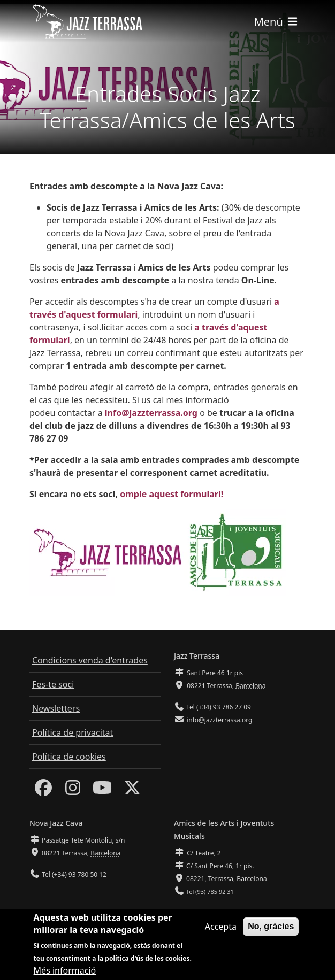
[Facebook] (43, 791)
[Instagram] (73, 791)
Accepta (221, 930)
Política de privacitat (73, 732)
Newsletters (56, 708)
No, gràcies (271, 929)
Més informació (65, 973)
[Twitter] (132, 791)
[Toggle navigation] (277, 22)
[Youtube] (102, 791)
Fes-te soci (53, 684)
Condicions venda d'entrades (90, 660)
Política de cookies (69, 757)
